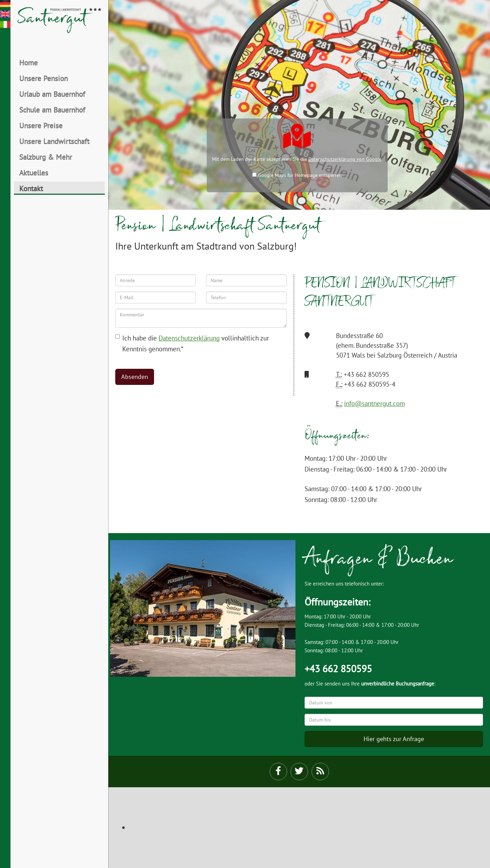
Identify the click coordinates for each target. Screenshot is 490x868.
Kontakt (31, 188)
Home (28, 63)
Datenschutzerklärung (189, 338)
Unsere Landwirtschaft (54, 141)
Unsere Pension (43, 78)
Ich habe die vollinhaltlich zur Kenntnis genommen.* (192, 343)
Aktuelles (34, 173)
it (5, 24)
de (5, 3)
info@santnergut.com (374, 403)
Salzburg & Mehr (46, 157)
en (5, 14)
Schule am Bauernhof (52, 110)
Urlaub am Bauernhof (52, 94)
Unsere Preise (41, 125)
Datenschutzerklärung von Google (345, 159)
